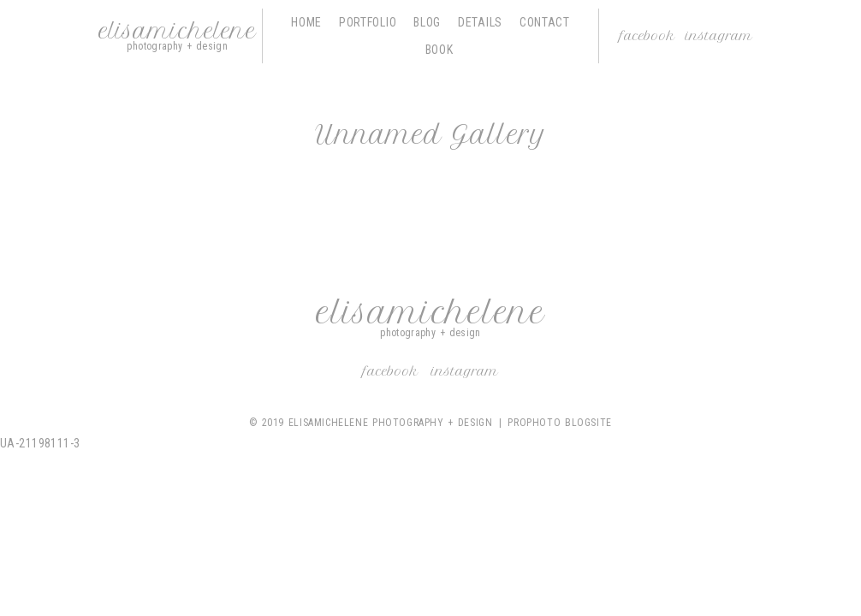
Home (306, 22)
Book (439, 50)
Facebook (647, 36)
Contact (545, 22)
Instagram (719, 36)
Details (480, 22)
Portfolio (368, 22)
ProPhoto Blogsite (559, 423)
